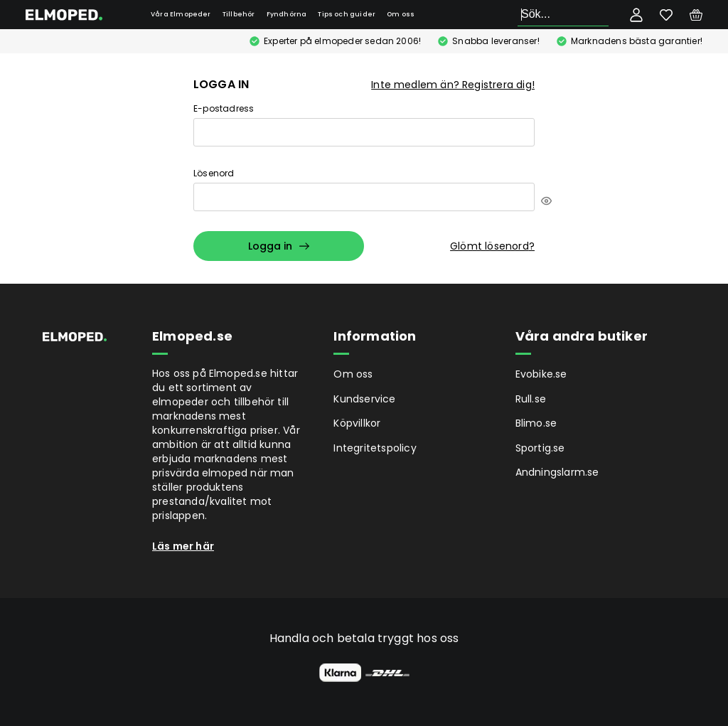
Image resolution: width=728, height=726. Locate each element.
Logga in (279, 246)
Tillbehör (239, 14)
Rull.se (531, 399)
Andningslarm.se (557, 472)
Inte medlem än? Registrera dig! (453, 85)
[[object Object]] (546, 201)
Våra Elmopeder (181, 14)
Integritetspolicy (375, 448)
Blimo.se (536, 423)
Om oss (401, 14)
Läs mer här (183, 546)
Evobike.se (541, 374)
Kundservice (364, 399)
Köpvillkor (357, 423)
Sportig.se (540, 448)
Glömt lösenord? (492, 246)
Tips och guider (347, 14)
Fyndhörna (287, 14)
